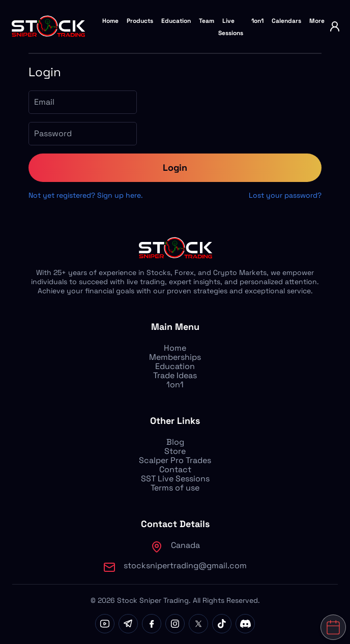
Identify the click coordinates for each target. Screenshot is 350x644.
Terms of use (175, 488)
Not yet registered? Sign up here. (86, 195)
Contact (175, 469)
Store (175, 451)
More (317, 21)
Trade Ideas (175, 375)
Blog (175, 442)
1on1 (257, 21)
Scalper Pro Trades (175, 460)
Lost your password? (285, 195)
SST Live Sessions (175, 479)
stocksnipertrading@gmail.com (185, 565)
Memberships (175, 357)
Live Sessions (231, 27)
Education (176, 21)
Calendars (286, 21)
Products (140, 21)
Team (207, 21)
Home (110, 21)
